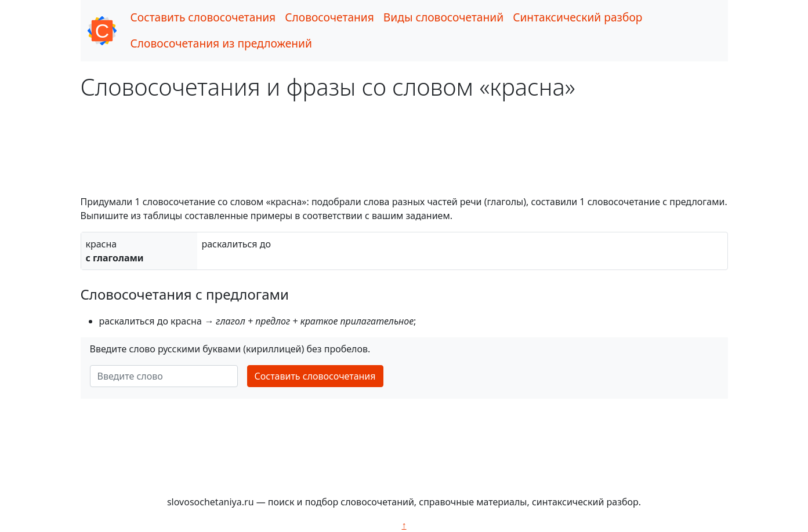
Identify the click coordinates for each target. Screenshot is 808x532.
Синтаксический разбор (577, 17)
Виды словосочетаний (443, 17)
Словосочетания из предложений (221, 43)
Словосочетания (329, 17)
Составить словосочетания (203, 17)
